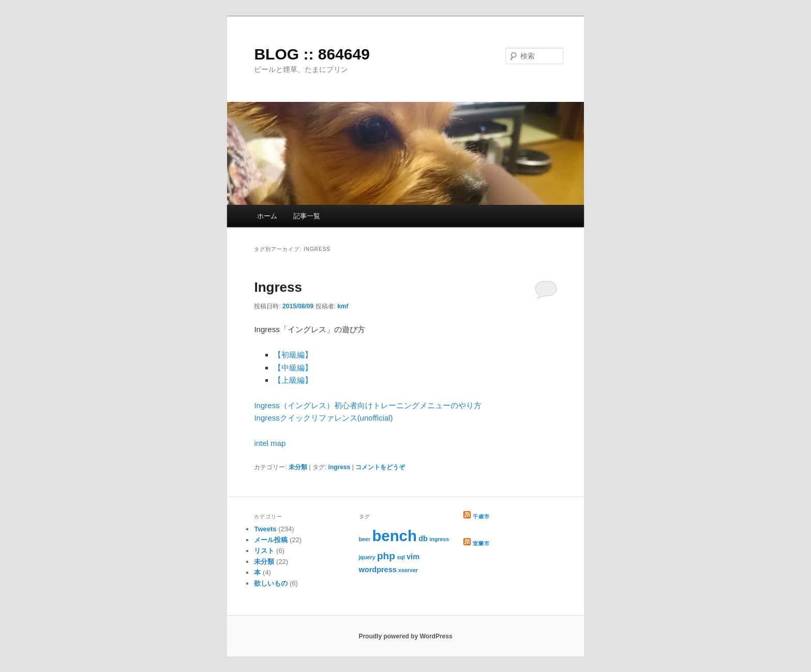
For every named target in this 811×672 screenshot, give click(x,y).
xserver (408, 570)
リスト (264, 551)
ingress (340, 467)
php (386, 556)
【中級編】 (293, 368)
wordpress (378, 570)
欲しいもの (271, 583)
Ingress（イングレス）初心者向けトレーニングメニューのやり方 (367, 405)
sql (401, 557)
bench (394, 536)
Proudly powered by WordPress (405, 636)
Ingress (278, 287)
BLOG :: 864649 (312, 54)
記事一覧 (307, 216)
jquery (367, 557)
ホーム (267, 216)
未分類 (298, 467)
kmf (343, 306)
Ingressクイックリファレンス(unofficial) (323, 418)
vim (413, 557)
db (423, 539)
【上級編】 (293, 380)
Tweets (265, 529)
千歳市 (481, 517)
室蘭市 (481, 543)
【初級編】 (293, 355)
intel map (270, 443)
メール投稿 (271, 540)
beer (365, 539)
